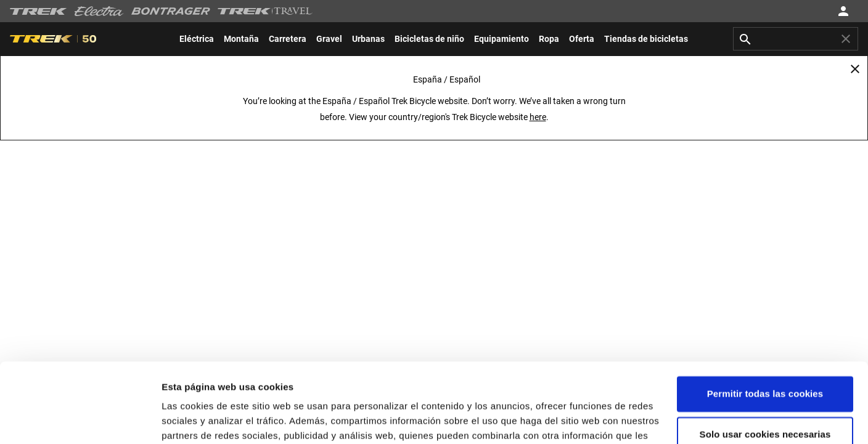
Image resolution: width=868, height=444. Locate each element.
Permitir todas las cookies (765, 314)
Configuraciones (199, 420)
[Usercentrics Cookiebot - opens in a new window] (80, 420)
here (538, 117)
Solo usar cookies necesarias (765, 354)
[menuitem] (197, 39)
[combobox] (796, 39)
